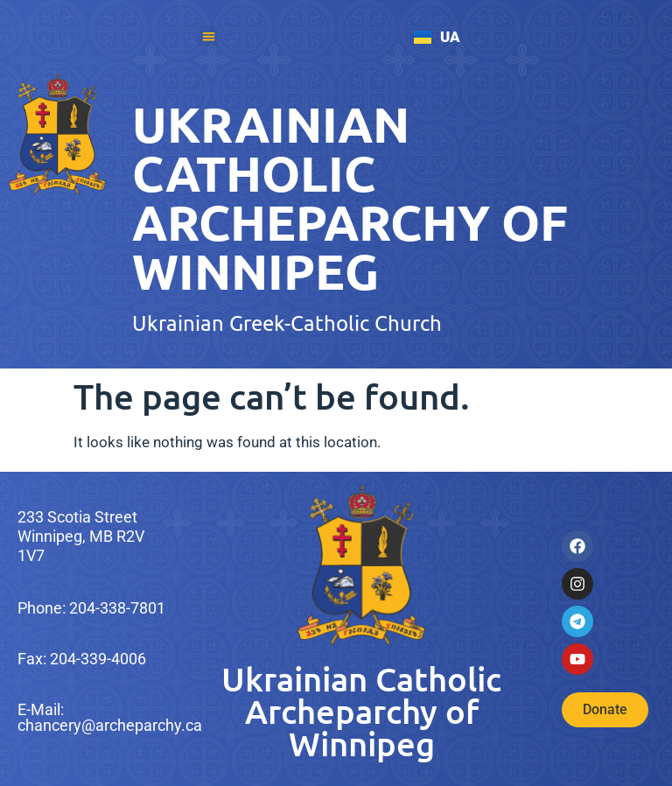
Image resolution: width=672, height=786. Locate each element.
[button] (209, 36)
